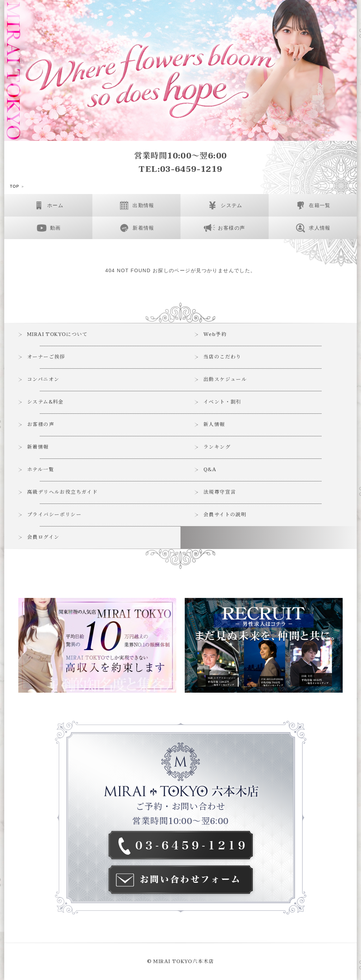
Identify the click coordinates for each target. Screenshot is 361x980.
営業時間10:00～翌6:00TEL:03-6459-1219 (180, 163)
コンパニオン (44, 379)
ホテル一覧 (41, 470)
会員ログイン (44, 537)
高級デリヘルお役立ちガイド (63, 492)
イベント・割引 (223, 402)
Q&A (210, 470)
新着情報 (38, 447)
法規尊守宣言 (220, 492)
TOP (15, 186)
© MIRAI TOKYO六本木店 (181, 962)
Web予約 (215, 334)
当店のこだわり (223, 357)
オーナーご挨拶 (47, 357)
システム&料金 (46, 402)
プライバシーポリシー (55, 515)
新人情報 (215, 425)
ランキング (217, 447)
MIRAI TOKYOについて (59, 334)
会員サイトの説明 (225, 515)
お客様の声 (41, 425)
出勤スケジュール (225, 379)
